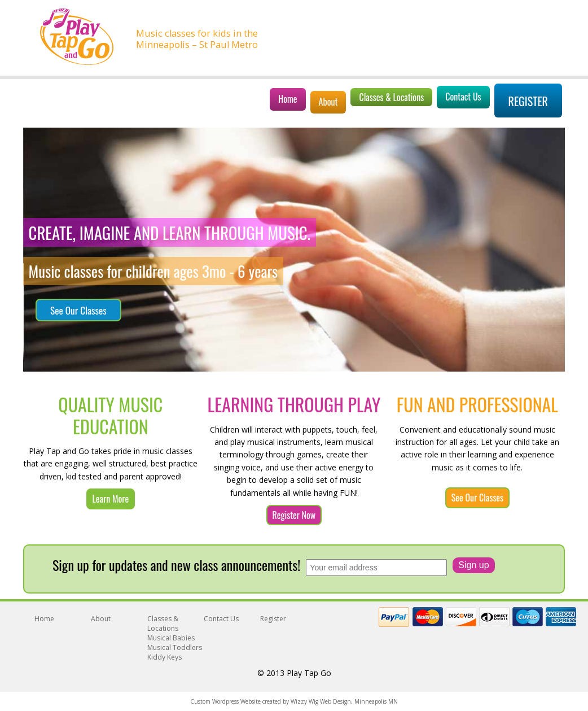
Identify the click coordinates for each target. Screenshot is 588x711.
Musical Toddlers (175, 647)
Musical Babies (171, 638)
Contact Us (463, 97)
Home (288, 99)
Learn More (111, 499)
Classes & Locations (391, 97)
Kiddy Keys (164, 657)
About (328, 102)
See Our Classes (78, 310)
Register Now (294, 515)
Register (528, 101)
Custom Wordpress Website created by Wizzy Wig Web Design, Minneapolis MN (294, 701)
